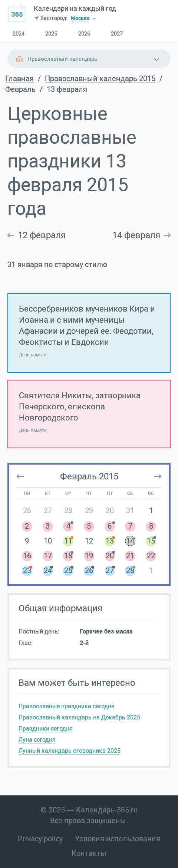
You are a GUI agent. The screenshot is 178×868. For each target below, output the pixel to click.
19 (89, 556)
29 (89, 511)
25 (68, 571)
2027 (117, 34)
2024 (19, 34)
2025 (51, 34)
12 (89, 541)
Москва (80, 19)
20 (110, 556)
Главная (19, 79)
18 (68, 556)
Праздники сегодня (46, 729)
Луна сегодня (37, 740)
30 (110, 511)
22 (151, 556)
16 (27, 556)
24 (48, 571)
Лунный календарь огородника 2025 (70, 751)
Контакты (89, 853)
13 (110, 541)
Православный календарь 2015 (100, 79)
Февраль (20, 89)
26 (27, 511)
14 (130, 541)
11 (68, 541)
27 (48, 511)
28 (68, 511)
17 (48, 556)
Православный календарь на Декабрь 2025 (79, 717)
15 (151, 541)
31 (130, 511)
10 (48, 541)
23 (27, 571)
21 (130, 556)
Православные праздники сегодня (67, 706)
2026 (84, 34)
